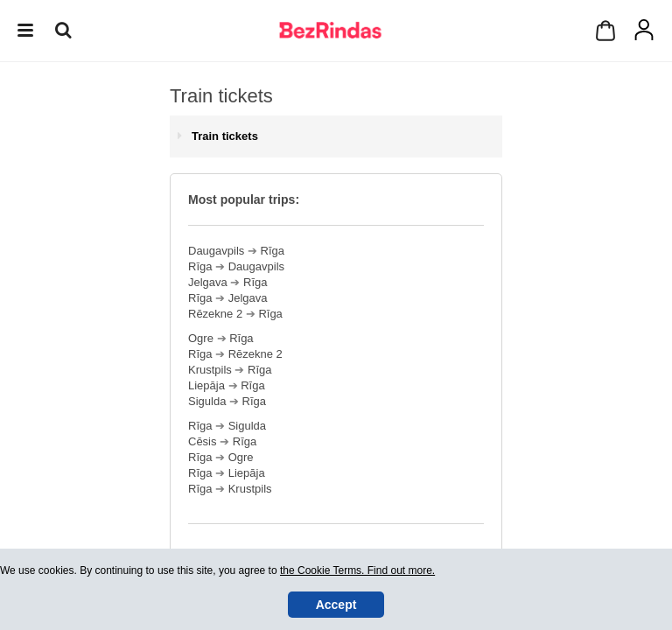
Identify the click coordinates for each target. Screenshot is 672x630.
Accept (336, 605)
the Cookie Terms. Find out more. (357, 570)
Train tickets (225, 136)
